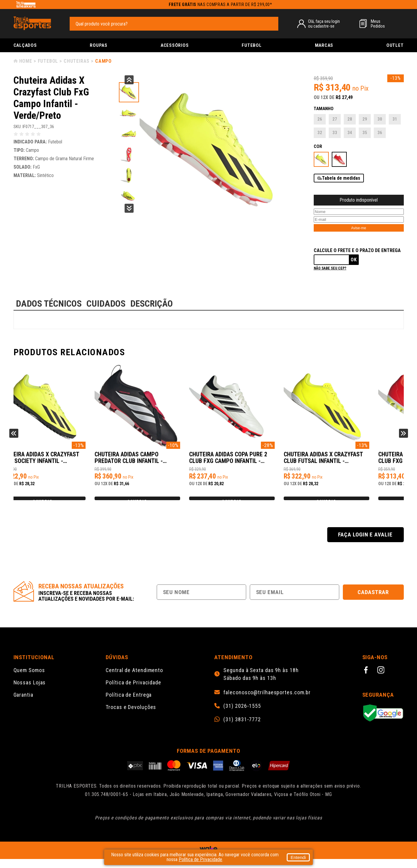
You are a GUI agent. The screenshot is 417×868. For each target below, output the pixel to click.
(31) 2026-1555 (242, 715)
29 (365, 119)
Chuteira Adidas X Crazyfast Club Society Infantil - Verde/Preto (158, 461)
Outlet (395, 45)
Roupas (99, 45)
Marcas (324, 45)
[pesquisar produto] (271, 23)
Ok (354, 260)
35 (365, 133)
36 (380, 133)
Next (129, 208)
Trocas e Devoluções (131, 716)
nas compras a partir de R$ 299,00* (221, 5)
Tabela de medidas (341, 178)
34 (350, 133)
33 (335, 133)
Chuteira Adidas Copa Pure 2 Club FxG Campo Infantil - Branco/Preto (353, 461)
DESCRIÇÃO (152, 303)
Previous (129, 80)
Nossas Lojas (30, 691)
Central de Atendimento (134, 679)
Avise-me (359, 228)
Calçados (25, 45)
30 (380, 119)
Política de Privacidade (133, 691)
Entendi (298, 857)
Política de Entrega (129, 704)
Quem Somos (29, 679)
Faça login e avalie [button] (365, 544)
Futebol (252, 45)
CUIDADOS (106, 303)
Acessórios (175, 45)
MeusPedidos (378, 24)
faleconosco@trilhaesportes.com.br (267, 701)
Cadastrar (373, 601)
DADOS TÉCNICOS (49, 303)
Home (26, 61)
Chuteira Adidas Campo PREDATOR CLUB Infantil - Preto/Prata (250, 461)
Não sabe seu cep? (330, 268)
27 (335, 119)
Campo (103, 61)
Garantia (23, 704)
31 (395, 119)
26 (320, 119)
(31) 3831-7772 (242, 728)
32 (320, 133)
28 (350, 119)
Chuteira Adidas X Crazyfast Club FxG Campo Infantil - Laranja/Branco (60, 461)
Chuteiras (77, 61)
